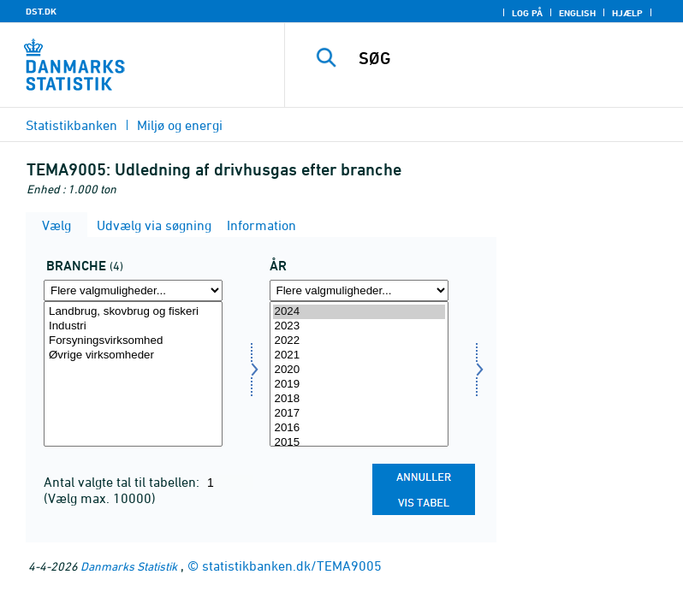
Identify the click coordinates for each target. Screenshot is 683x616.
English (577, 13)
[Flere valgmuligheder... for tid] (359, 290)
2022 (359, 341)
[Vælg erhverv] (133, 374)
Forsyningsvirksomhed (133, 341)
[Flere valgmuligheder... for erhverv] (133, 290)
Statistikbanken (71, 125)
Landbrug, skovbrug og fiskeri (133, 312)
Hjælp (627, 13)
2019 (359, 385)
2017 (359, 414)
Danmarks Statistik (129, 566)
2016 (359, 428)
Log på (527, 13)
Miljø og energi (180, 125)
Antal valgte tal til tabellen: (123, 482)
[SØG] (509, 58)
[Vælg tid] (359, 374)
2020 (359, 370)
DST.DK (41, 11)
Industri (133, 326)
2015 (359, 443)
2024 (359, 312)
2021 (359, 355)
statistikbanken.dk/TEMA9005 (292, 566)
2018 (359, 399)
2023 (359, 326)
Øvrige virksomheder (133, 355)
